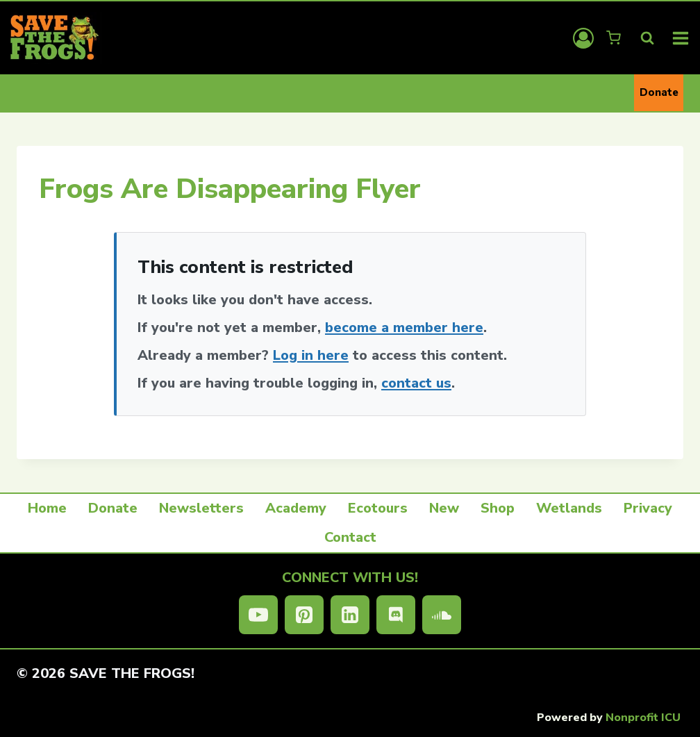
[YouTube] (258, 615)
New (444, 508)
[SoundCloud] (442, 615)
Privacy (648, 508)
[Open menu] (681, 38)
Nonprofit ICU (643, 718)
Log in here (311, 355)
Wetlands (569, 508)
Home (47, 508)
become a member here (404, 328)
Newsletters (201, 508)
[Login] (583, 38)
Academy (296, 508)
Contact (350, 537)
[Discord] (396, 615)
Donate (659, 92)
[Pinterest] (304, 615)
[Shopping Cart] (615, 38)
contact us (416, 383)
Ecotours (378, 508)
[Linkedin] (350, 615)
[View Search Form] (647, 38)
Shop (498, 508)
